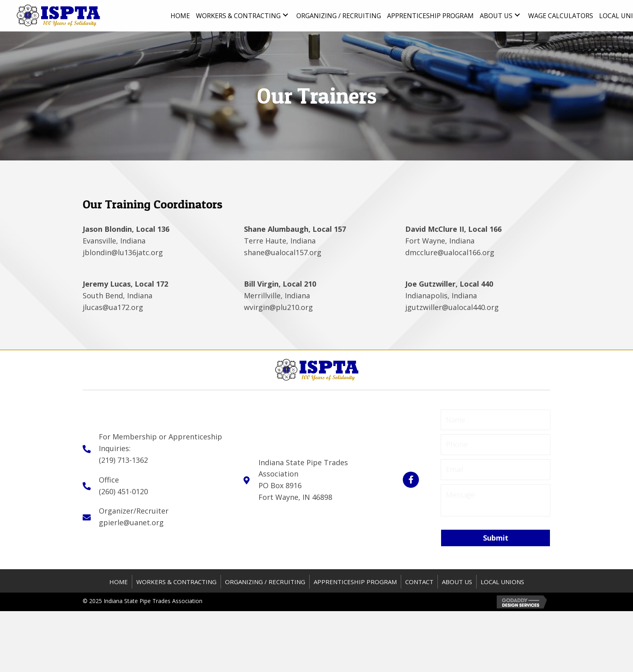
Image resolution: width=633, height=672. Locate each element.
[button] (285, 15)
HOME (119, 582)
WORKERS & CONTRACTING (176, 582)
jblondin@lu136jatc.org (123, 252)
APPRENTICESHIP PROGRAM (355, 582)
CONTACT (419, 582)
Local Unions (502, 582)
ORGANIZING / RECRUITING (265, 582)
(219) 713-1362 (123, 460)
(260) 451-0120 (123, 491)
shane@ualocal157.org (283, 252)
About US (457, 582)
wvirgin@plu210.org (278, 307)
